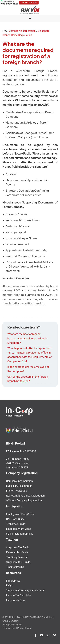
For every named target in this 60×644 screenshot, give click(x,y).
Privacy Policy (24, 628)
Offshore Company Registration (24, 500)
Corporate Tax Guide (18, 547)
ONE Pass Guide (15, 519)
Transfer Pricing (15, 567)
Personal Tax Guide (17, 552)
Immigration (15, 507)
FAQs (9, 586)
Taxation (12, 540)
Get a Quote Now (29, 3)
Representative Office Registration (25, 496)
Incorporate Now (16, 600)
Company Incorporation (22, 31)
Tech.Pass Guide (16, 524)
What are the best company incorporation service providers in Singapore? (27, 338)
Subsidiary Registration (19, 486)
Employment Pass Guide (20, 514)
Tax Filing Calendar (17, 557)
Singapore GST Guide (18, 562)
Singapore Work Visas (19, 529)
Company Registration (22, 473)
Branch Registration (17, 491)
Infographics (13, 581)
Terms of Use (9, 628)
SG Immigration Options (20, 534)
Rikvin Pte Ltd (30, 10)
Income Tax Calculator (19, 595)
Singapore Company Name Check (25, 590)
